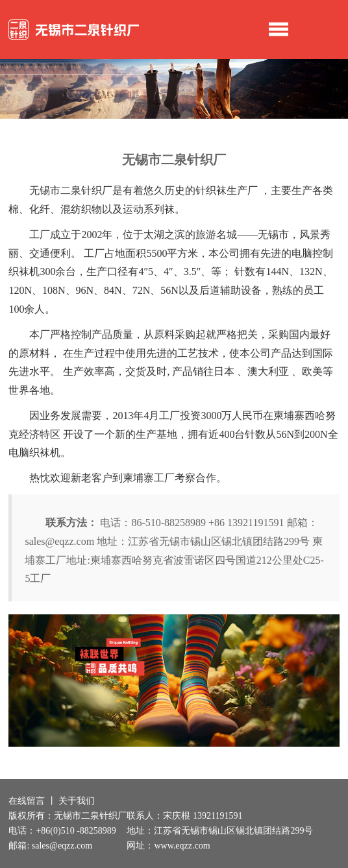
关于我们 (77, 801)
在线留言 (27, 801)
